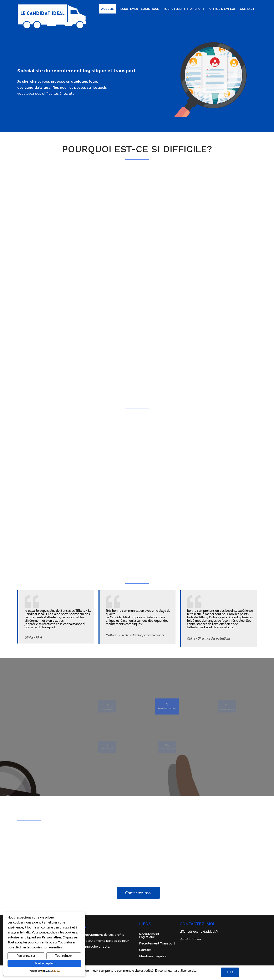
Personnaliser (26, 956)
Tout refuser (64, 956)
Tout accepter (44, 963)
